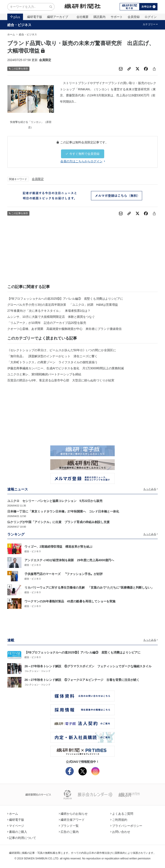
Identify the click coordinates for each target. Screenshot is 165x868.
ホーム (11, 34)
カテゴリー (150, 24)
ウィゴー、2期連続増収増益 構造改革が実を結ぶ (58, 547)
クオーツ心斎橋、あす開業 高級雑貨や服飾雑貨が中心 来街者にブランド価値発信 (64, 329)
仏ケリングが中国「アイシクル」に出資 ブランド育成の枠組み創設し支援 (58, 522)
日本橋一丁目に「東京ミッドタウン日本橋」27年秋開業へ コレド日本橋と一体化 (63, 511)
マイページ (16, 826)
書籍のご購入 (17, 832)
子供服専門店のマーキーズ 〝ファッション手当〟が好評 (64, 574)
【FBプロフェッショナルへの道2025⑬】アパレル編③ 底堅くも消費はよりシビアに (65, 299)
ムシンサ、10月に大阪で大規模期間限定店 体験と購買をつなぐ (51, 317)
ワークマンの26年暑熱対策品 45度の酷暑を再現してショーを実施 (70, 601)
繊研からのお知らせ (73, 814)
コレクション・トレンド (37, 671)
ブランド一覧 (69, 826)
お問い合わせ (120, 832)
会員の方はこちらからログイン (83, 161)
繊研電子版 (35, 17)
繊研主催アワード (72, 820)
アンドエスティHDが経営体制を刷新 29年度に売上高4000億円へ (69, 560)
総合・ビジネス (19, 25)
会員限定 (38, 179)
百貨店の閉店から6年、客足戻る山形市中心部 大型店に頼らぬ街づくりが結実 (61, 380)
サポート (117, 17)
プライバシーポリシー (126, 826)
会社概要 (82, 17)
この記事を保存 (18, 69)
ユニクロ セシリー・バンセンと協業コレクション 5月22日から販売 (55, 501)
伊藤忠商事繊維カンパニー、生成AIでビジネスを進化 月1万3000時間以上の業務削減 (66, 368)
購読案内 (99, 17)
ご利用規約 (119, 820)
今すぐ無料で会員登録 (83, 154)
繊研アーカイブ (58, 17)
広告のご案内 (69, 832)
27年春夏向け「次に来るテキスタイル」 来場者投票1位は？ (49, 311)
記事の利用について (22, 838)
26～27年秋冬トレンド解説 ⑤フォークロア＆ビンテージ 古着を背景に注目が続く (82, 680)
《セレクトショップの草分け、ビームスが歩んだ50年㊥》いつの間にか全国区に (62, 350)
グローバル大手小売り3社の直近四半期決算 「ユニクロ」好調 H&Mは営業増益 (63, 305)
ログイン (151, 17)
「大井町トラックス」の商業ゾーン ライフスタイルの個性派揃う (52, 362)
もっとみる (151, 489)
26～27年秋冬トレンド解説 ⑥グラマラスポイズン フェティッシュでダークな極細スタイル (88, 666)
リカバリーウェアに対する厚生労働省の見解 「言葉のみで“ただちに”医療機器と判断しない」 (89, 588)
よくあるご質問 (122, 814)
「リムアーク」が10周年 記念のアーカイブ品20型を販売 (47, 323)
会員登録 (134, 17)
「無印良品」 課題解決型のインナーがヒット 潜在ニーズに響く (52, 356)
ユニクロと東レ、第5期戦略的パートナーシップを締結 (44, 374)
